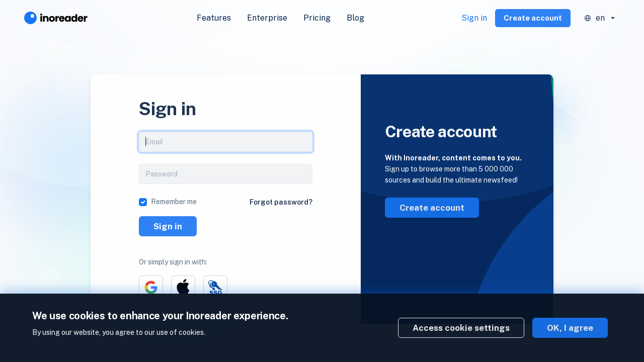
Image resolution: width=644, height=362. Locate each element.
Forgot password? (281, 202)
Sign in (474, 18)
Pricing (317, 18)
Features (214, 18)
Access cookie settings (461, 328)
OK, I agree (570, 328)
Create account (533, 18)
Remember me (174, 202)
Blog (355, 18)
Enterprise (267, 18)
